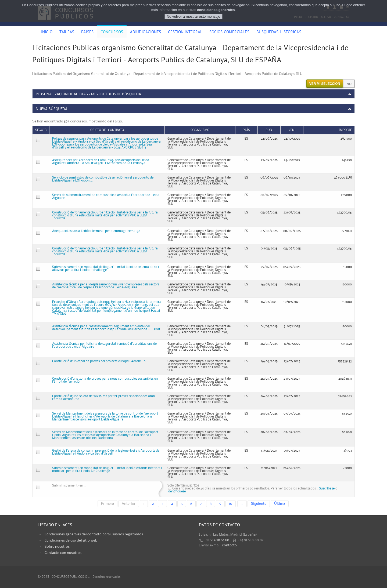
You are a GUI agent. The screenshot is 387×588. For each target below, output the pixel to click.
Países (87, 32)
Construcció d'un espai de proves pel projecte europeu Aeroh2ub (99, 361)
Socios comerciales (229, 32)
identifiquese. (177, 491)
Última (280, 504)
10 (231, 504)
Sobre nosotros (57, 547)
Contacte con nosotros (63, 553)
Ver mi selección (325, 84)
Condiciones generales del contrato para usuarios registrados (94, 534)
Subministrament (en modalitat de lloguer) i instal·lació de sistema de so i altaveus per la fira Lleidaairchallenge (105, 268)
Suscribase (327, 489)
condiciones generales (216, 10)
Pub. (269, 130)
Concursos (112, 32)
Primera (107, 504)
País (246, 130)
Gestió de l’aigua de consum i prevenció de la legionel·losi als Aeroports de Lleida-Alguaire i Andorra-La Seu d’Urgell (106, 452)
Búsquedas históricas (279, 32)
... (242, 504)
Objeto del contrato (107, 130)
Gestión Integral (185, 32)
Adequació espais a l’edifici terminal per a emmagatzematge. (96, 231)
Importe (345, 130)
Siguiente (259, 504)
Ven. (292, 130)
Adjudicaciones (146, 32)
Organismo (200, 130)
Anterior (129, 504)
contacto (229, 545)
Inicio (47, 32)
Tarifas (67, 32)
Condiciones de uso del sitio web (71, 540)
